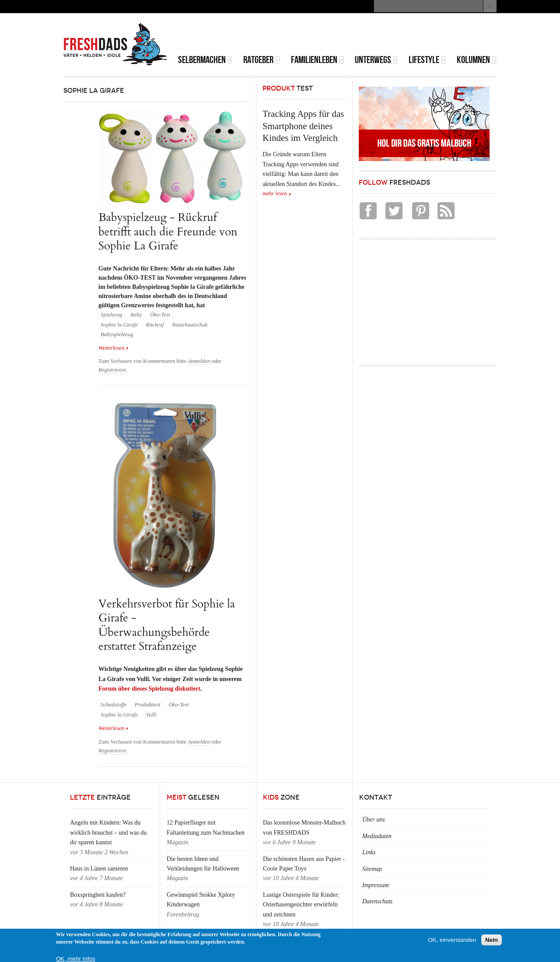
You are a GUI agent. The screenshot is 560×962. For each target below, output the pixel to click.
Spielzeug (111, 315)
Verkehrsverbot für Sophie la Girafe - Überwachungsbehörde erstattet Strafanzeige (167, 625)
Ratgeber (262, 60)
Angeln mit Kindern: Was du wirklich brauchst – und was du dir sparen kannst (108, 832)
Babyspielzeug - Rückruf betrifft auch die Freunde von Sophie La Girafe (168, 232)
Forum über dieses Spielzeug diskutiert (149, 689)
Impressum (376, 885)
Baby (136, 315)
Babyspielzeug (117, 334)
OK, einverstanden (452, 940)
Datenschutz (377, 901)
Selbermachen (205, 60)
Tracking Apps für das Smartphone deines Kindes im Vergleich (303, 126)
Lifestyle (427, 60)
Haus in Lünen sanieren (99, 869)
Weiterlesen (114, 348)
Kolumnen (477, 60)
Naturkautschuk (190, 325)
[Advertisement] (394, 35)
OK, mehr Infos (76, 959)
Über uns (374, 820)
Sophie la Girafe (119, 325)
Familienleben (317, 60)
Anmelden (199, 361)
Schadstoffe (114, 705)
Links (369, 852)
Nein (492, 940)
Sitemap (372, 869)
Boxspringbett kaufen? (98, 895)
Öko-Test (160, 315)
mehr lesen (275, 193)
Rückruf (155, 325)
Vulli (151, 715)
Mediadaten (377, 836)
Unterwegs (376, 60)
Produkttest (148, 705)
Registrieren (112, 370)
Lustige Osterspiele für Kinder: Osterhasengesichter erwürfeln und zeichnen (301, 905)
